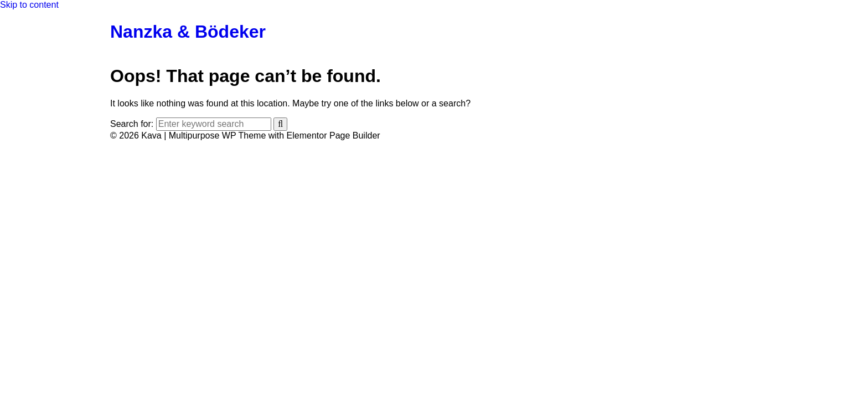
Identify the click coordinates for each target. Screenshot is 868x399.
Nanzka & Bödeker (188, 32)
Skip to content (29, 5)
